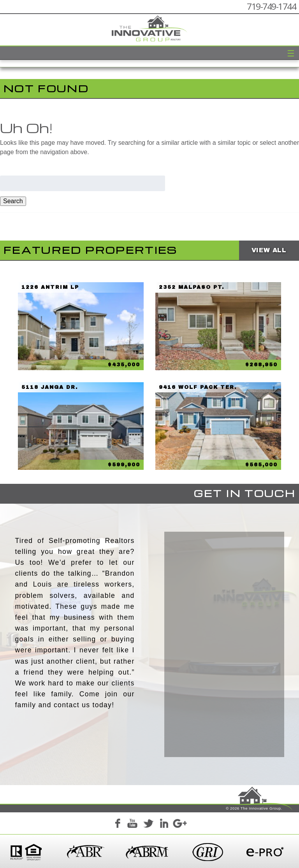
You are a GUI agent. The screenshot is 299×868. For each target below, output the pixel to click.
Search (13, 201)
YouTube (133, 825)
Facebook (117, 825)
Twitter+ (148, 825)
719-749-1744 (271, 6)
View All (269, 250)
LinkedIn (164, 825)
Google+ (179, 825)
